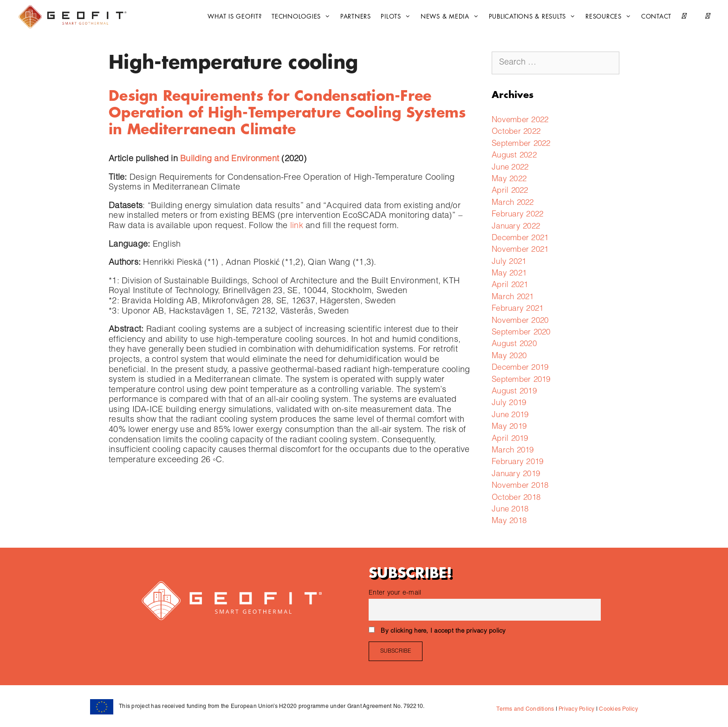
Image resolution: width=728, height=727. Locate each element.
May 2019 (509, 427)
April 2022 (510, 191)
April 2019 (510, 439)
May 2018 (509, 521)
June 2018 (510, 510)
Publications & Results (535, 17)
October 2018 (516, 498)
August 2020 (514, 344)
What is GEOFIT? (234, 16)
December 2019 (520, 368)
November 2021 (520, 250)
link (297, 226)
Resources (611, 17)
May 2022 (509, 180)
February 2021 (517, 309)
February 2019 (517, 462)
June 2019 (510, 416)
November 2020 (520, 321)
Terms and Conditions (525, 709)
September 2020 (521, 333)
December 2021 (520, 239)
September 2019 (521, 380)
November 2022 (520, 121)
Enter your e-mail (395, 593)
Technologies (303, 17)
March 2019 (513, 451)
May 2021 (509, 274)
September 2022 (521, 144)
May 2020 (509, 357)
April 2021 (510, 285)
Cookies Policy (618, 709)
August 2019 (514, 392)
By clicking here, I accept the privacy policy (443, 632)
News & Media (452, 17)
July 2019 (509, 403)
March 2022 (513, 203)
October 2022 (516, 132)
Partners (356, 16)
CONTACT (656, 16)
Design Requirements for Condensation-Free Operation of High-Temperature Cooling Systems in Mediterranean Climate (287, 113)
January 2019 (516, 475)
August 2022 (514, 156)
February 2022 (517, 215)
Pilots (398, 17)
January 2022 (516, 227)
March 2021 (513, 298)
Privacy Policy (576, 709)
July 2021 (509, 262)
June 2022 (510, 168)
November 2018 (520, 486)
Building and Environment (230, 159)
